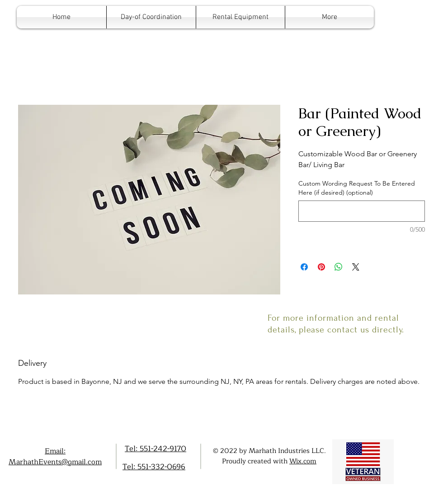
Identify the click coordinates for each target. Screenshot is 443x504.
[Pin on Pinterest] (321, 267)
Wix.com (303, 461)
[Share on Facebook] (304, 267)
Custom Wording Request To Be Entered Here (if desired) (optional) (357, 188)
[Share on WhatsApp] (339, 267)
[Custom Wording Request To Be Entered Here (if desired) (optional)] (362, 211)
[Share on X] (356, 267)
